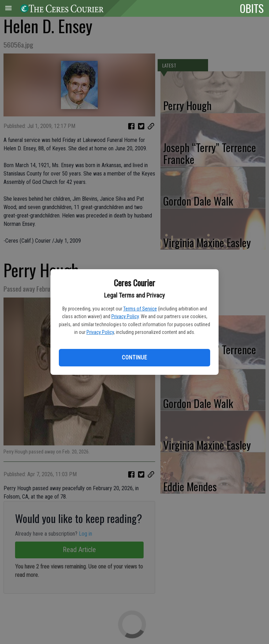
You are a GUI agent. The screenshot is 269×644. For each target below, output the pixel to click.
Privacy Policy (125, 316)
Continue (134, 357)
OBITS (252, 8)
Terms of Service (140, 309)
